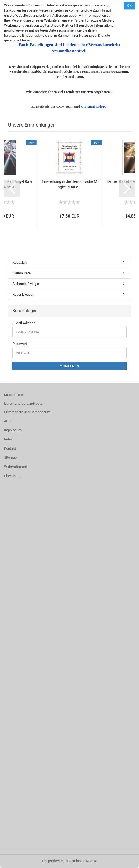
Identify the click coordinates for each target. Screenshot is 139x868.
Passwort (20, 344)
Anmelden (70, 366)
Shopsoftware (53, 861)
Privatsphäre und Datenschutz (27, 412)
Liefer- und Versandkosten (24, 403)
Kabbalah (19, 262)
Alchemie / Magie (26, 284)
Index (8, 439)
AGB (7, 421)
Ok (130, 6)
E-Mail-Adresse (24, 323)
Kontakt (10, 448)
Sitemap (10, 458)
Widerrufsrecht (15, 467)
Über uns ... (12, 476)
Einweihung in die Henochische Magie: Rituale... (69, 184)
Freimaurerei (22, 273)
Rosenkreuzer (23, 294)
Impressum (13, 430)
